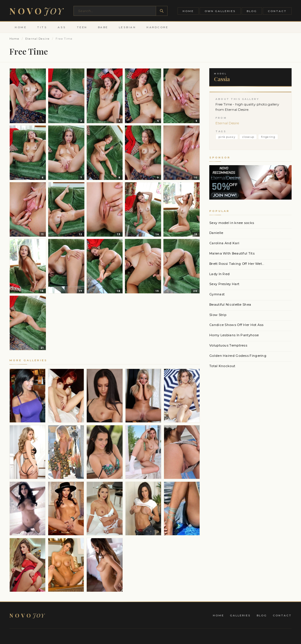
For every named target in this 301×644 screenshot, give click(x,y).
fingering (268, 137)
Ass (62, 27)
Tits (42, 27)
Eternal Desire (37, 39)
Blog (252, 11)
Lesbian (127, 27)
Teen (82, 27)
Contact (277, 11)
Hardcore (157, 27)
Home (188, 11)
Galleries (240, 615)
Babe (103, 27)
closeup (248, 137)
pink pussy (227, 137)
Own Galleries (220, 11)
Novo (36, 11)
